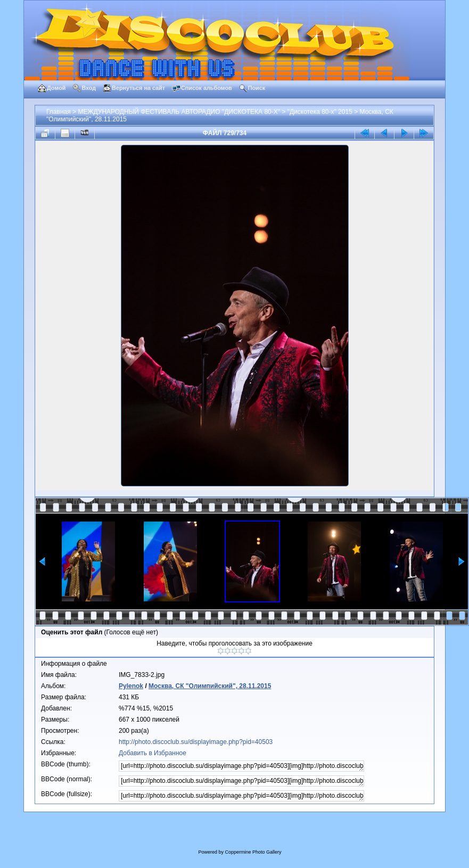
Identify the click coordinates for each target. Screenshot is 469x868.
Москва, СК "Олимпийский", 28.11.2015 (210, 686)
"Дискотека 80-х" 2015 (320, 112)
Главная (59, 112)
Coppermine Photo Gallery (253, 852)
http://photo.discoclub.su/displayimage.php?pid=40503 (196, 742)
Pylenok (131, 686)
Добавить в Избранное (153, 753)
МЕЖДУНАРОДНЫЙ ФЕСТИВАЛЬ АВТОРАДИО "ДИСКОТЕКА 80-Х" (179, 112)
